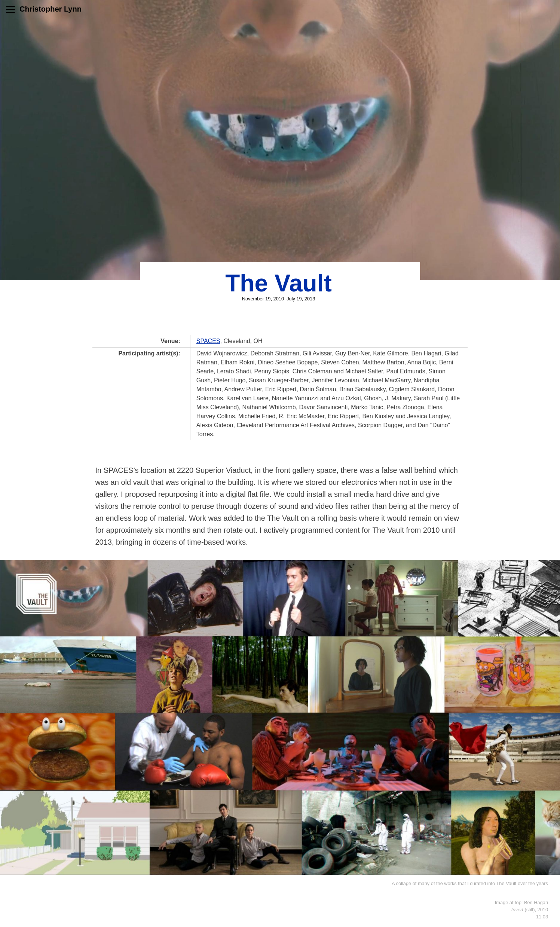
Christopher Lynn (51, 9)
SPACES (208, 341)
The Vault (279, 283)
